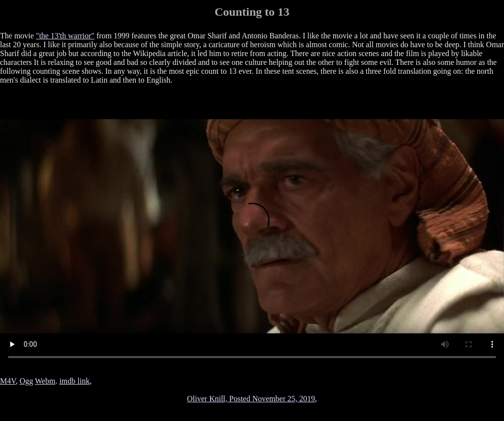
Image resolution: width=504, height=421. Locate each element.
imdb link (74, 381)
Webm (45, 381)
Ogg (27, 381)
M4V (8, 381)
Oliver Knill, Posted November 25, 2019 (251, 399)
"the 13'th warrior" (65, 36)
